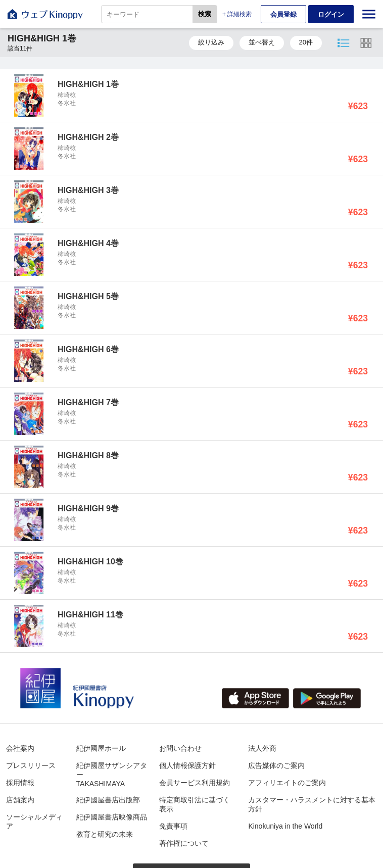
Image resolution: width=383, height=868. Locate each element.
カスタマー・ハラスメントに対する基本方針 (312, 804)
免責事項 (173, 826)
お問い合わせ (180, 748)
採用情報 (20, 783)
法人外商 (262, 748)
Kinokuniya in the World (285, 826)
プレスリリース (31, 765)
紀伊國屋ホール (101, 748)
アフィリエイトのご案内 (287, 783)
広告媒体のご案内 (276, 765)
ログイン (331, 14)
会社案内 (20, 748)
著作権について (184, 843)
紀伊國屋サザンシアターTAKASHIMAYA (112, 775)
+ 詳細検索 (237, 14)
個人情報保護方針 (187, 765)
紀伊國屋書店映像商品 (112, 817)
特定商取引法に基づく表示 (195, 804)
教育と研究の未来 (105, 834)
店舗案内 (20, 800)
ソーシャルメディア (34, 822)
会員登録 (283, 14)
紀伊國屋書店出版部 (108, 800)
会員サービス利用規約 (195, 783)
